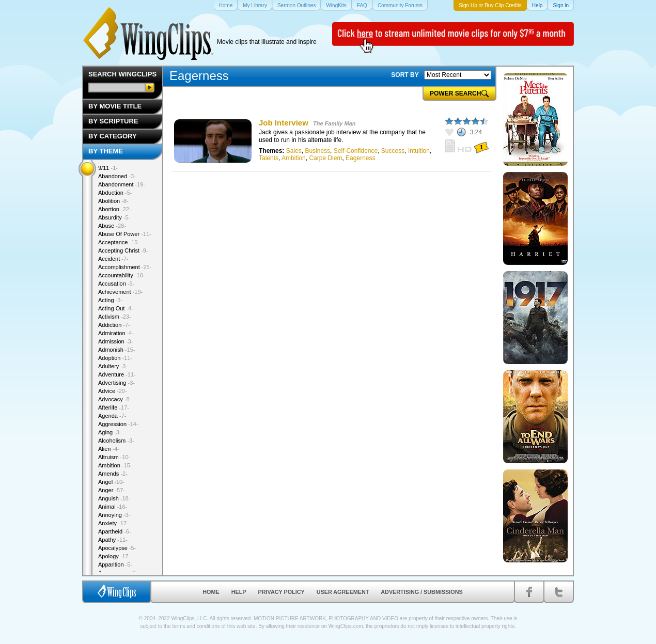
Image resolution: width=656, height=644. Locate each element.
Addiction (114, 325)
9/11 (108, 168)
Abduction (115, 193)
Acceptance (119, 242)
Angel (111, 482)
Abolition (113, 201)
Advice (113, 391)
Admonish (117, 350)
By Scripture (113, 121)
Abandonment (122, 184)
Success (393, 151)
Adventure (117, 374)
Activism (115, 317)
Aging (110, 432)
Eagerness (360, 158)
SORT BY (405, 75)
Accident (113, 259)
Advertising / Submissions (421, 592)
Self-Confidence (356, 151)
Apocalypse (117, 548)
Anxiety (113, 523)
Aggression (118, 424)
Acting (110, 300)
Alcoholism (116, 441)
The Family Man (334, 123)
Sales (294, 151)
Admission (115, 341)
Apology (114, 556)
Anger (112, 490)
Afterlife (114, 407)
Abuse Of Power (125, 234)
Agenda (112, 416)
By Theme (106, 151)
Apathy (113, 540)
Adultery (113, 366)
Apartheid (115, 531)
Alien (109, 449)
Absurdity (114, 217)
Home (211, 592)
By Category (113, 136)
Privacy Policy (282, 592)
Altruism (114, 457)
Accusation (116, 284)
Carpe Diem (325, 158)
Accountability (122, 275)
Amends (113, 474)
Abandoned (117, 176)
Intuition (419, 151)
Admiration (116, 333)
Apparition (115, 564)
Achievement (120, 292)
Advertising (116, 383)
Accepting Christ (123, 250)
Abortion (115, 209)
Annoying (114, 515)
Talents (269, 158)
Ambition (294, 158)
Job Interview (284, 123)
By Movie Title (115, 106)
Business (317, 151)
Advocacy (115, 399)
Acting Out (116, 308)
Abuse (112, 226)
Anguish (114, 498)
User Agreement (343, 592)
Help (239, 592)
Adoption (115, 358)
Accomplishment (125, 267)
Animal (113, 507)
